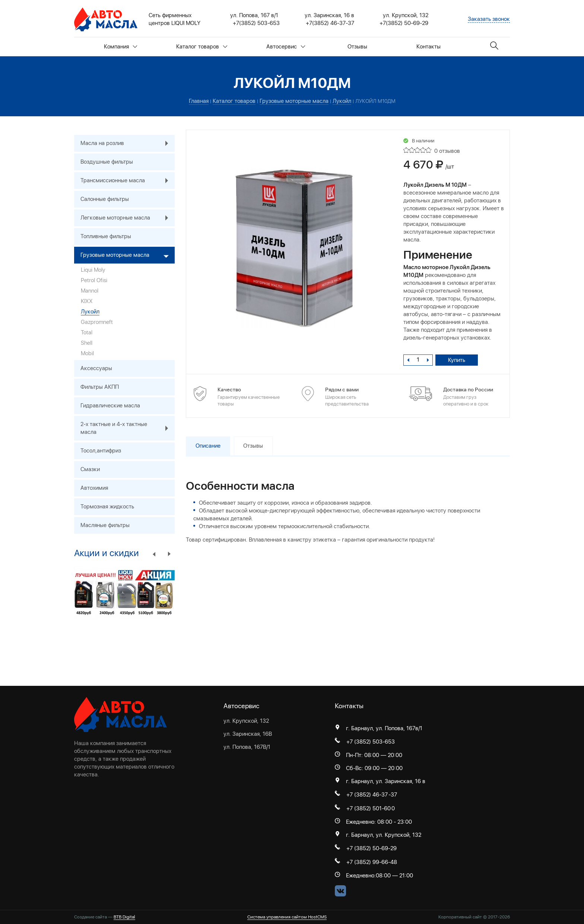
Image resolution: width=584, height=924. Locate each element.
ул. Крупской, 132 (246, 721)
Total (87, 332)
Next (169, 554)
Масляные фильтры (105, 525)
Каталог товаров (202, 47)
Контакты (429, 47)
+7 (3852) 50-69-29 (372, 848)
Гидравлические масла (110, 406)
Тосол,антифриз (101, 451)
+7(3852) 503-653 (256, 23)
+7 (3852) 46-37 (367, 795)
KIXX (87, 301)
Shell (87, 343)
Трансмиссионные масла (128, 181)
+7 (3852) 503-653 (371, 742)
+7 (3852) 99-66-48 (372, 862)
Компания (121, 47)
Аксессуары (96, 368)
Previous (154, 554)
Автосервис (286, 47)
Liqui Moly (93, 270)
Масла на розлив (128, 143)
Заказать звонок (489, 19)
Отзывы (357, 47)
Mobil (87, 353)
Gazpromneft (97, 322)
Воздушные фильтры (107, 162)
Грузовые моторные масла (128, 255)
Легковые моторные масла (128, 218)
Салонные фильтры (105, 199)
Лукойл (90, 312)
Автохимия (94, 488)
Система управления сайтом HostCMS (287, 917)
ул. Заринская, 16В (248, 734)
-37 (393, 795)
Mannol (90, 291)
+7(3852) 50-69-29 (404, 23)
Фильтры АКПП (100, 387)
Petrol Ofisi (94, 280)
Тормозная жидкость (107, 507)
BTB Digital (124, 917)
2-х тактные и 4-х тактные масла (128, 428)
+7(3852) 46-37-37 (330, 23)
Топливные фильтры (106, 236)
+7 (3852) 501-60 (369, 808)
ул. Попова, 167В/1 (247, 747)
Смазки (90, 469)
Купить (457, 360)
